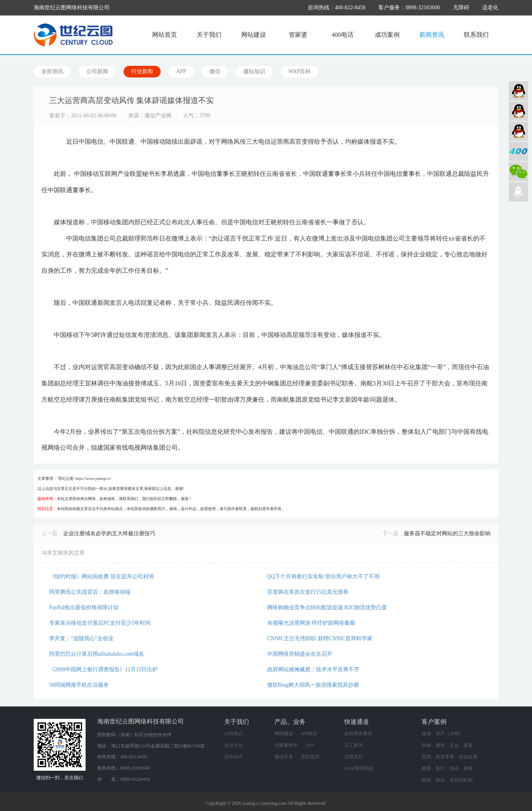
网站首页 (165, 35)
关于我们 (209, 35)
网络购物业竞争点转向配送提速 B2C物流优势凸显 (327, 607)
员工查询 (354, 745)
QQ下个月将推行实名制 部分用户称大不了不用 (323, 576)
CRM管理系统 (359, 768)
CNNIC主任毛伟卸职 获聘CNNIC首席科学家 (320, 638)
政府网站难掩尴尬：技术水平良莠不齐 (313, 669)
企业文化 (233, 745)
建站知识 (254, 71)
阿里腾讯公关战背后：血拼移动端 (90, 592)
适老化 (490, 8)
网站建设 (254, 35)
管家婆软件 (286, 745)
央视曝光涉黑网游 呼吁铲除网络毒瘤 (311, 623)
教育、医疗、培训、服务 (447, 768)
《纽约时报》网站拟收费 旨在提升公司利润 (101, 576)
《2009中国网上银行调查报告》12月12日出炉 (103, 669)
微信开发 (284, 757)
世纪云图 (66, 479)
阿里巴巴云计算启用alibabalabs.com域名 (97, 654)
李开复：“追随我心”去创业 (81, 638)
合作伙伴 (233, 757)
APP (181, 71)
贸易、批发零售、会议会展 (450, 757)
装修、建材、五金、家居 (447, 745)
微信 (215, 71)
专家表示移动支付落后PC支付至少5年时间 (100, 623)
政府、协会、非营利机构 (447, 780)
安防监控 (310, 757)
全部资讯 (52, 71)
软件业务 (518, 111)
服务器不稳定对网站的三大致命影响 (447, 534)
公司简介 (233, 734)
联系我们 (476, 35)
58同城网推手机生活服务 (79, 685)
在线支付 (354, 757)
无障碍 (461, 8)
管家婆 (298, 35)
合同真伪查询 (358, 734)
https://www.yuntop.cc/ (94, 479)
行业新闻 (142, 71)
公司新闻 (97, 71)
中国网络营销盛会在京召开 (300, 654)
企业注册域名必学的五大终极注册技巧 (109, 534)
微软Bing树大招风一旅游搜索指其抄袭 (313, 685)
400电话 (343, 35)
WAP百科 (300, 71)
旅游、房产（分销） (443, 734)
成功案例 (387, 35)
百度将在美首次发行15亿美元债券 (308, 592)
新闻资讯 (432, 35)
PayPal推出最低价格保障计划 (84, 607)
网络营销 (518, 131)
